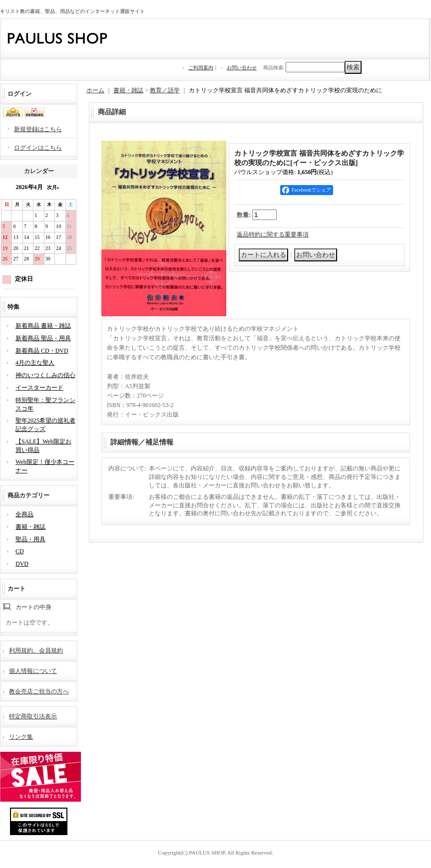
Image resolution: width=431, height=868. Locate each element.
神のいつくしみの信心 (45, 375)
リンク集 (21, 737)
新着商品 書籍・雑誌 (43, 326)
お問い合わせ (242, 68)
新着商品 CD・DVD (42, 351)
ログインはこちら (38, 148)
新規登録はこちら (38, 129)
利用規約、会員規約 (36, 651)
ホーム (95, 90)
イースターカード (39, 388)
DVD (22, 564)
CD (20, 551)
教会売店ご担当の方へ (39, 691)
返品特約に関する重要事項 (273, 234)
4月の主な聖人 (35, 363)
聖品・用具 (30, 539)
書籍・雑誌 (30, 527)
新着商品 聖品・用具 (43, 338)
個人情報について (33, 671)
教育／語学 (165, 90)
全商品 (24, 514)
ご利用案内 (201, 68)
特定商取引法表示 (33, 716)
